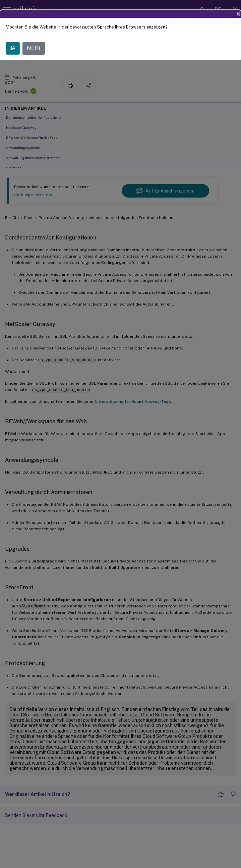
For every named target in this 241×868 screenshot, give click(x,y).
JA (13, 48)
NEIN (34, 48)
